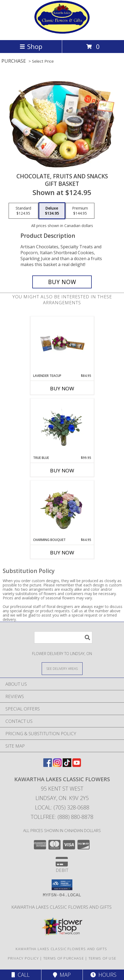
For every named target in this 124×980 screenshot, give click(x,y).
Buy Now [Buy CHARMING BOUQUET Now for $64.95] (62, 553)
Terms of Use (102, 958)
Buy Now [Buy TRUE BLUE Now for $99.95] (62, 470)
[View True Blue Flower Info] (62, 427)
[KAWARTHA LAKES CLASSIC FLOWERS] (62, 32)
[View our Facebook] (48, 765)
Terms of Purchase (64, 958)
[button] (62, 885)
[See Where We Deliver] (62, 668)
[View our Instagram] (57, 765)
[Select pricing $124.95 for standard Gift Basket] (23, 211)
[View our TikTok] (67, 765)
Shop (31, 46)
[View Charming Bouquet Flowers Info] (62, 509)
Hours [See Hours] (103, 975)
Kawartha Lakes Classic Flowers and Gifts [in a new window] (62, 907)
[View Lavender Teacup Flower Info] (62, 345)
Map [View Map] (62, 975)
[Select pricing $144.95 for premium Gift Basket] (80, 211)
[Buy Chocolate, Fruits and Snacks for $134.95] (62, 282)
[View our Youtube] (77, 765)
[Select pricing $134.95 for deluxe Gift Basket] (52, 211)
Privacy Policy (23, 958)
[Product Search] (63, 637)
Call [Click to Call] (21, 975)
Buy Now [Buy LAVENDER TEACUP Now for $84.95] (62, 388)
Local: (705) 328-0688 (62, 807)
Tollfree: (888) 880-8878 (62, 817)
